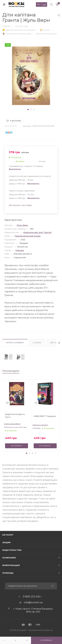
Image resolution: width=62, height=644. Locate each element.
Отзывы (37, 343)
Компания (9, 558)
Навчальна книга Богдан (15, 427)
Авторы (54, 343)
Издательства (12, 550)
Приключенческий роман (27, 236)
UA (44, 4)
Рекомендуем (11, 371)
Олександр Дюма (12, 424)
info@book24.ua (33, 602)
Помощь (8, 573)
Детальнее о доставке (20, 205)
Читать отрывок (15, 343)
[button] (28, 110)
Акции (6, 542)
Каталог (8, 535)
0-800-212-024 (32, 597)
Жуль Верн (22, 225)
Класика (20, 250)
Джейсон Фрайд (40, 425)
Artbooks (36, 428)
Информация (11, 565)
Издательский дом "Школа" (38, 232)
